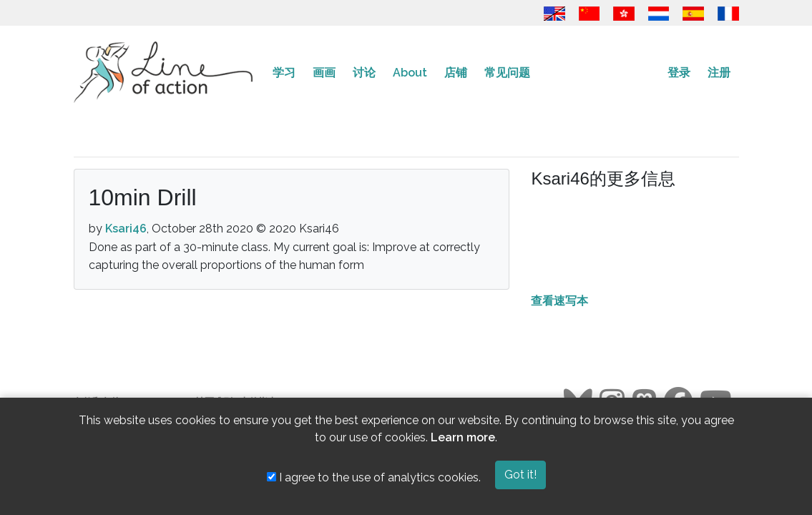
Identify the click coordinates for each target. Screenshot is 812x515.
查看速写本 (559, 301)
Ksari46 (126, 229)
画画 (324, 73)
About (410, 73)
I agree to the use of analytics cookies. (374, 477)
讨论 (364, 73)
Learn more (463, 437)
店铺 (456, 73)
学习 (284, 73)
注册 (719, 73)
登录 (679, 73)
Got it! (520, 475)
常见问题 (507, 73)
